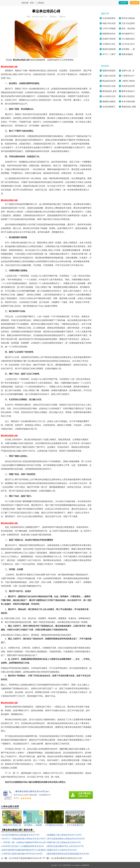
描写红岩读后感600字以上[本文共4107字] (65, 846)
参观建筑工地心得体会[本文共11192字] (64, 835)
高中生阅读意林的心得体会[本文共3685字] (66, 839)
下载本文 (62, 17)
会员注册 (135, 3)
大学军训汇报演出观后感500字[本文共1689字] (22, 854)
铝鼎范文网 (67, 865)
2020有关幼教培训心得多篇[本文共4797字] (21, 835)
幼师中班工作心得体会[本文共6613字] (64, 842)
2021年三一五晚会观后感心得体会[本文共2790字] (24, 839)
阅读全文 (53, 17)
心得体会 (41, 3)
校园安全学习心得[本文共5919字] (62, 850)
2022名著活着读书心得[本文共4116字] (66, 858)
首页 (32, 3)
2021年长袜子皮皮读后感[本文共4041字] (26, 858)
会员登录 (123, 3)
